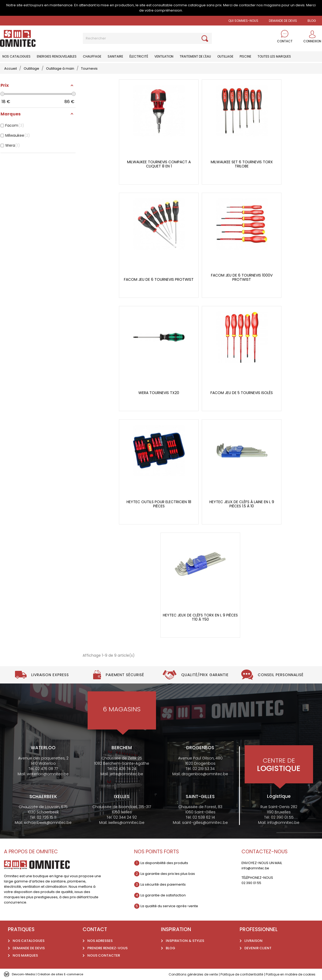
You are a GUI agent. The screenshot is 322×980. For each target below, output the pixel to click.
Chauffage (92, 56)
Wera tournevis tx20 (159, 393)
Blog (170, 948)
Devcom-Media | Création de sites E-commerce (53, 974)
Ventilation (164, 56)
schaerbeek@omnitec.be (48, 823)
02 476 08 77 (47, 769)
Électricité (139, 56)
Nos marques (25, 955)
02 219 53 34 (204, 769)
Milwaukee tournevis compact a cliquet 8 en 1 (159, 164)
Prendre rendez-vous (107, 948)
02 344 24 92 (125, 817)
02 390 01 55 (282, 817)
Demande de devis (283, 21)
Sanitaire (115, 56)
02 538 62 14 (204, 817)
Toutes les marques (274, 56)
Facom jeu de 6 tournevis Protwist (159, 280)
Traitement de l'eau (195, 56)
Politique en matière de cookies (288, 974)
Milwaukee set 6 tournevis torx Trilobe (242, 164)
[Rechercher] (147, 38)
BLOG (312, 21)
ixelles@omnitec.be (126, 823)
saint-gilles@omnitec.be (205, 823)
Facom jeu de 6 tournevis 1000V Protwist (242, 277)
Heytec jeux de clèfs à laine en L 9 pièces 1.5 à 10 (242, 504)
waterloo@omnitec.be (48, 774)
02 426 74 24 (125, 769)
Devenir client (258, 948)
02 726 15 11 (47, 817)
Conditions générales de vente (184, 974)
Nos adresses (100, 941)
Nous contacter (104, 955)
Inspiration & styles (185, 941)
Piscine (245, 56)
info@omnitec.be (283, 823)
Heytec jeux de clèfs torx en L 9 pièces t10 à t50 (200, 617)
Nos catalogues (16, 56)
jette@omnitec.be (126, 774)
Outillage (225, 56)
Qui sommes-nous (243, 21)
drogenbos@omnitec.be (205, 774)
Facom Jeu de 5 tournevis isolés (242, 393)
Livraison (253, 941)
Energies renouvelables (57, 56)
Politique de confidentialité (236, 974)
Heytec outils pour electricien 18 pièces (159, 504)
